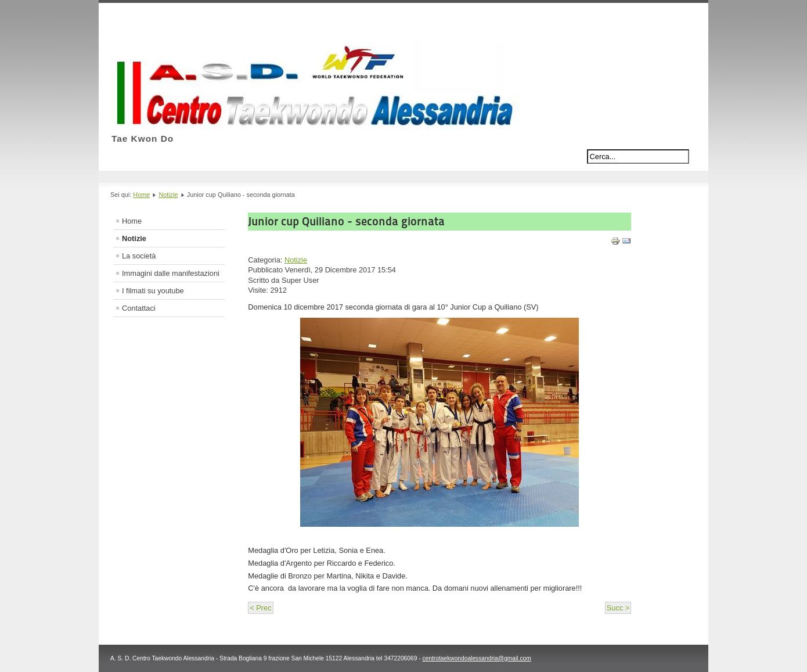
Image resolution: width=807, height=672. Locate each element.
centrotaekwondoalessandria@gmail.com (476, 658)
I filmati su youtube (153, 291)
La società (139, 256)
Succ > (618, 608)
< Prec (260, 608)
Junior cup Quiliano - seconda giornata (346, 221)
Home (141, 195)
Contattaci (139, 308)
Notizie (168, 195)
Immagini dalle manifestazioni (171, 273)
